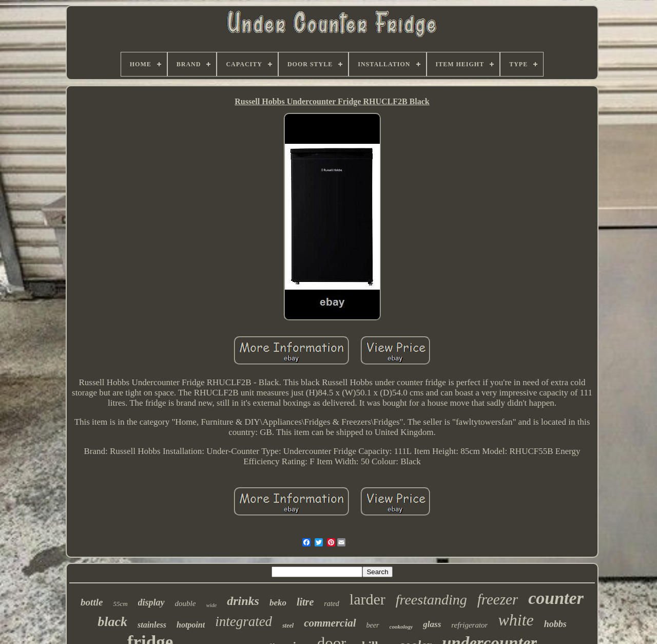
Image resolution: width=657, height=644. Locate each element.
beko (278, 603)
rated (332, 604)
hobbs (555, 624)
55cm (120, 604)
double (186, 603)
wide (211, 605)
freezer (498, 599)
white (516, 620)
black (112, 622)
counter (556, 598)
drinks (243, 601)
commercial (330, 623)
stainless (152, 625)
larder (368, 599)
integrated (244, 621)
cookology (401, 627)
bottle (92, 602)
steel (288, 626)
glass (432, 624)
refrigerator (469, 625)
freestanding (431, 600)
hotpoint (191, 625)
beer (373, 625)
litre (305, 602)
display (151, 602)
